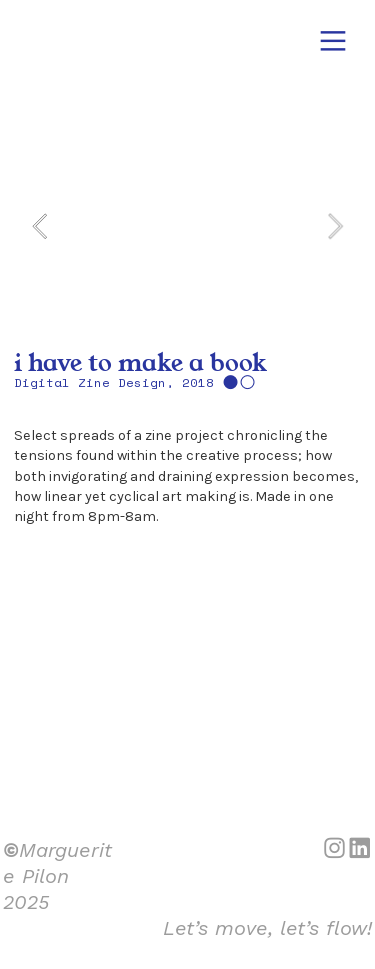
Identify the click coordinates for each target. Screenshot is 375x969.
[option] (187, 226)
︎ (333, 41)
